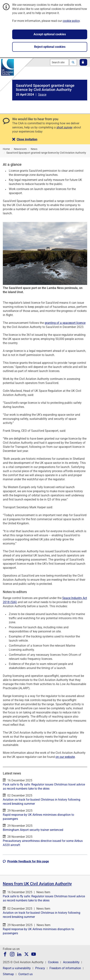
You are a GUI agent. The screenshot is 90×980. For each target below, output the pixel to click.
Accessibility (71, 962)
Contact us (25, 974)
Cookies (53, 962)
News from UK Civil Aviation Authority (37, 884)
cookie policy (71, 21)
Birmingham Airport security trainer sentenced (33, 830)
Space (42, 95)
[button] (83, 62)
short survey (64, 127)
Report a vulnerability (17, 968)
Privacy (40, 968)
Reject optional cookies (50, 47)
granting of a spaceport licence (65, 323)
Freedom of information (65, 968)
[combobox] (59, 62)
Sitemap (8, 974)
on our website (65, 757)
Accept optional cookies (50, 34)
